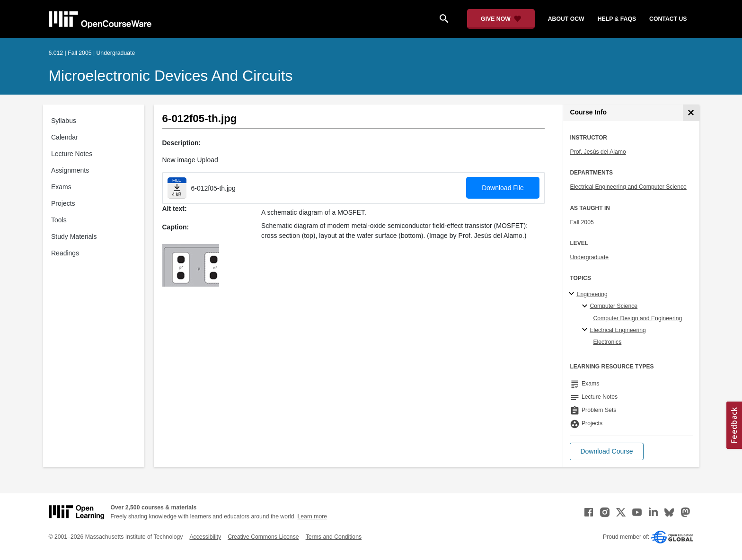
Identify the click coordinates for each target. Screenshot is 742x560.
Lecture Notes (72, 154)
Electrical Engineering (618, 330)
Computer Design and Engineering (637, 318)
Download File (503, 188)
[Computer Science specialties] (586, 306)
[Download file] (177, 188)
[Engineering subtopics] (573, 294)
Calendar (65, 137)
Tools (59, 220)
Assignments (70, 170)
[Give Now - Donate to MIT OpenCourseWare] (501, 19)
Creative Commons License (263, 537)
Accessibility (205, 537)
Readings (65, 253)
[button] (606, 451)
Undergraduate (589, 257)
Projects (63, 203)
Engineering (592, 294)
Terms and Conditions (334, 537)
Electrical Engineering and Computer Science (628, 187)
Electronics (607, 342)
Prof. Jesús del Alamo (598, 152)
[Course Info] (691, 113)
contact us (668, 19)
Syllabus (64, 121)
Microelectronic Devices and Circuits (171, 76)
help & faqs (617, 19)
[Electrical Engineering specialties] (586, 330)
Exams (61, 187)
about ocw (566, 19)
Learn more (312, 516)
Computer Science (614, 306)
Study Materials (74, 236)
